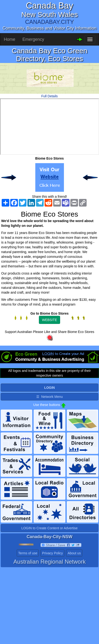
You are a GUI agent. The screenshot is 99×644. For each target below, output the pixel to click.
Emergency (33, 39)
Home (10, 39)
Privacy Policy (52, 553)
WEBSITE (49, 320)
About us (74, 553)
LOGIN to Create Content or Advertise (50, 528)
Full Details (49, 96)
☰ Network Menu (49, 397)
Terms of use (28, 553)
